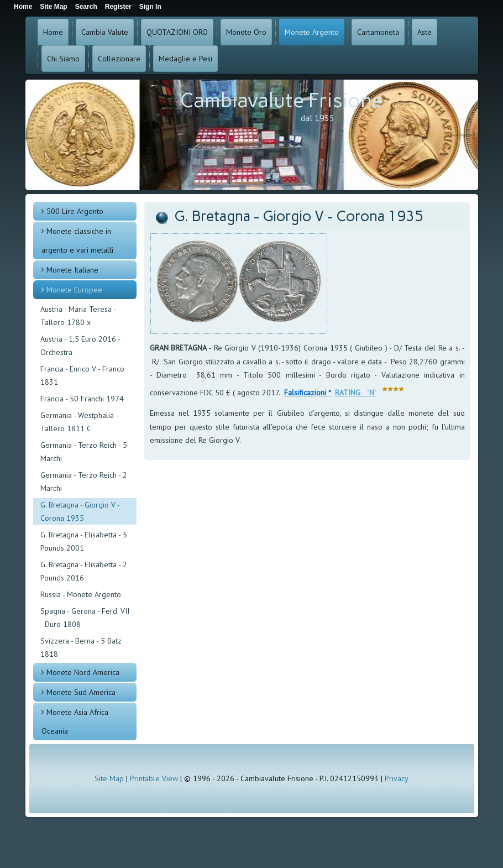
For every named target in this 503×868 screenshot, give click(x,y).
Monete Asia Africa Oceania (75, 721)
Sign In (150, 7)
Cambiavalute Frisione (281, 100)
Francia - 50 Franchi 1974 (82, 399)
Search (86, 7)
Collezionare (119, 59)
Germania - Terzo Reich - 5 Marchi (84, 452)
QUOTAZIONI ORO (177, 32)
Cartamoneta (378, 32)
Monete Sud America (81, 692)
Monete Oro (246, 32)
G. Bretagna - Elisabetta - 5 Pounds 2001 (84, 541)
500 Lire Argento (75, 211)
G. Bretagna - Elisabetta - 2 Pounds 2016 (84, 571)
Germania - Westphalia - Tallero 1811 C (79, 422)
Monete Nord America (83, 672)
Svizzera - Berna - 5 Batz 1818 (81, 647)
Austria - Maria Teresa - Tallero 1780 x (78, 316)
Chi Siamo (63, 59)
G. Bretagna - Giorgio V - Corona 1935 (80, 511)
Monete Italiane (72, 270)
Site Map (109, 778)
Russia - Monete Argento (81, 594)
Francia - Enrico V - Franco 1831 (82, 375)
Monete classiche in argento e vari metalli (77, 240)
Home (53, 32)
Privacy (397, 778)
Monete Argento (312, 32)
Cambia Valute (105, 32)
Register (118, 7)
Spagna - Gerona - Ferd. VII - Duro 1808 (85, 618)
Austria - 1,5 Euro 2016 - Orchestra (80, 346)
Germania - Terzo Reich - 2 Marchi (84, 482)
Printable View (154, 778)
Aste (425, 32)
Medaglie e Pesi (185, 59)
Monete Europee (74, 290)
